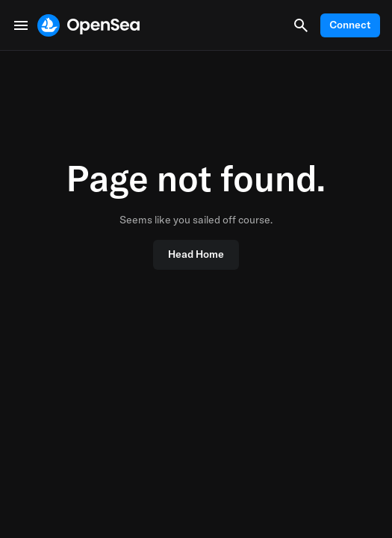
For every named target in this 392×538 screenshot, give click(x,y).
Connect (350, 25)
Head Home (196, 254)
